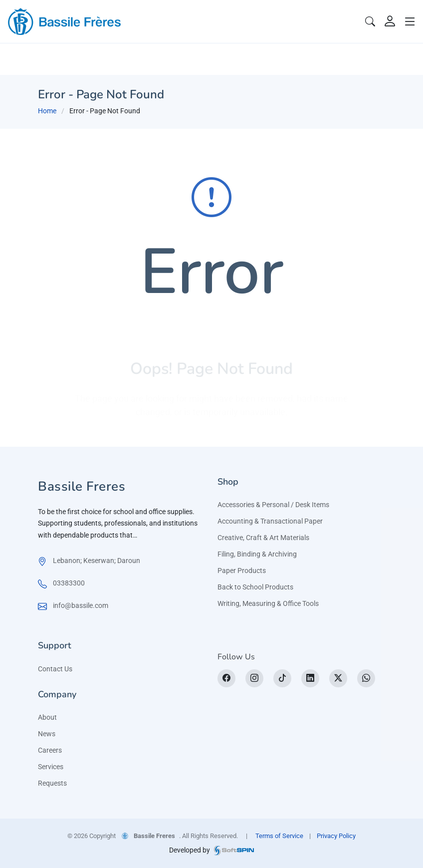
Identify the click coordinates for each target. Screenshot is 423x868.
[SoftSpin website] (234, 850)
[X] (338, 678)
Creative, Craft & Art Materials (263, 538)
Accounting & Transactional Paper (270, 521)
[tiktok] (282, 678)
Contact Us (55, 669)
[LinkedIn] (310, 678)
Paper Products (242, 571)
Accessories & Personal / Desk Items (273, 505)
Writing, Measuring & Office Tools (268, 603)
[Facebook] (226, 678)
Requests (52, 783)
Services (51, 767)
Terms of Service (279, 836)
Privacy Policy (336, 836)
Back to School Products (255, 587)
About (47, 717)
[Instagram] (254, 678)
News (47, 734)
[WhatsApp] (366, 678)
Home (47, 111)
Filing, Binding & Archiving (257, 554)
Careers (50, 750)
